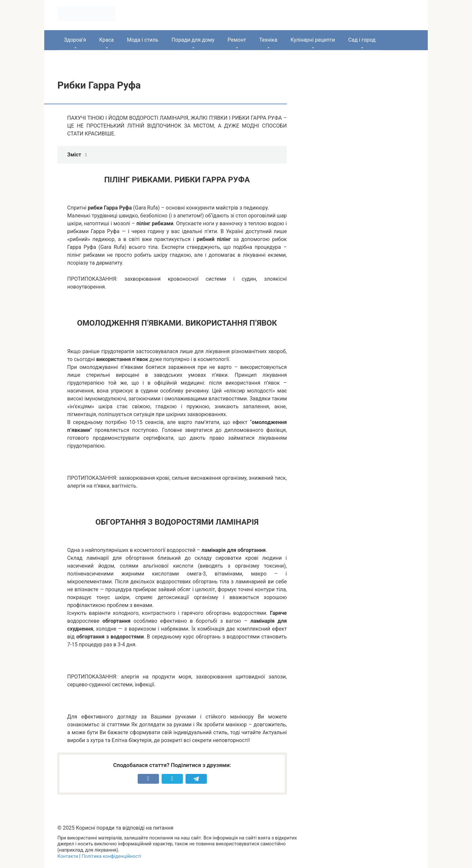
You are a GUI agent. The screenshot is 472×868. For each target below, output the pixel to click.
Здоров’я (75, 40)
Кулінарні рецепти (313, 40)
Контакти (68, 856)
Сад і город (362, 40)
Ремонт (237, 40)
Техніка (268, 40)
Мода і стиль (143, 40)
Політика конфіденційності (111, 856)
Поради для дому (193, 40)
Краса (106, 40)
